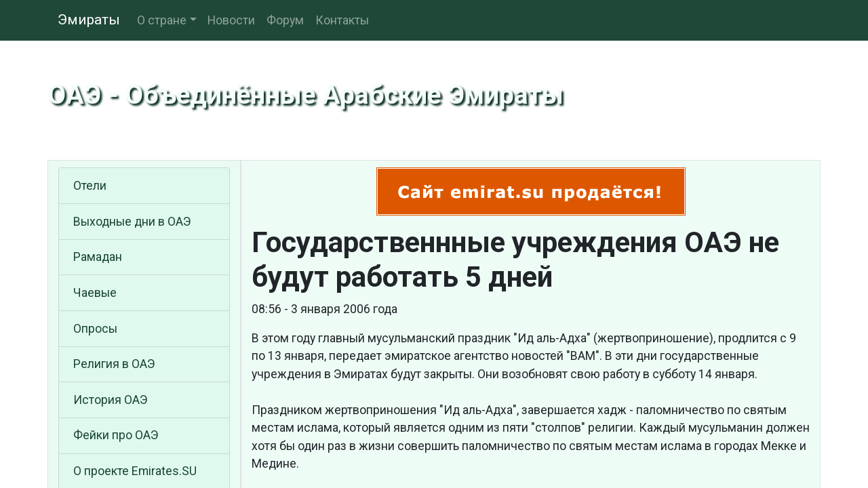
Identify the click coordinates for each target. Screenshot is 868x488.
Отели (90, 186)
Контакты (342, 20)
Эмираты (89, 20)
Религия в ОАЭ (114, 364)
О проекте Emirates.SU (135, 471)
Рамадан (98, 257)
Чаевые (95, 293)
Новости (231, 20)
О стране (162, 20)
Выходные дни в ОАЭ (132, 222)
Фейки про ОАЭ (116, 435)
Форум (285, 20)
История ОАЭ (111, 400)
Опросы (95, 329)
